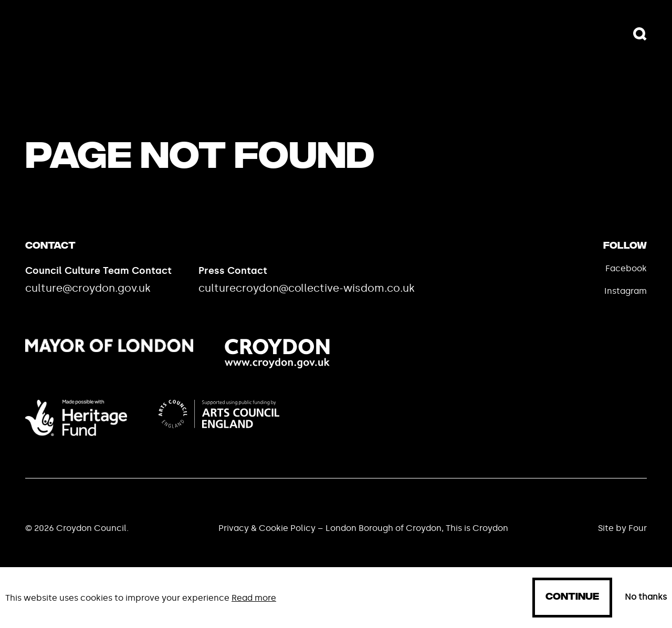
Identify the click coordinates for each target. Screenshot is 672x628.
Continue (572, 597)
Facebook (626, 268)
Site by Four (622, 529)
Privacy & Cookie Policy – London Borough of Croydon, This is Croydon (363, 529)
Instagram (626, 291)
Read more (254, 598)
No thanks (646, 597)
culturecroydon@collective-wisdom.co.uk (307, 288)
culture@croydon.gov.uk (88, 288)
